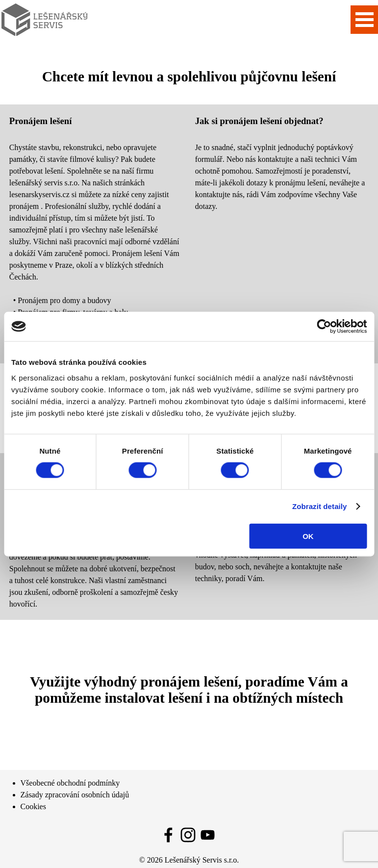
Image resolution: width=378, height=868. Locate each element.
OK (308, 536)
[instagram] (188, 835)
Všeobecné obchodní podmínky (70, 783)
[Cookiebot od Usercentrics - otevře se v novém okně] (324, 327)
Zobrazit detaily (320, 506)
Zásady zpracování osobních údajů (75, 795)
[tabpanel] (95, 234)
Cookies (33, 806)
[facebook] (168, 835)
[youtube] (208, 835)
